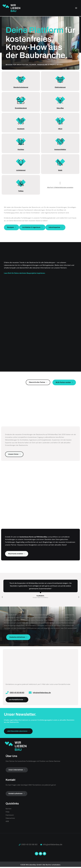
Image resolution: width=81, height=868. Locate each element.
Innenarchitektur (60, 149)
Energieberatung (21, 108)
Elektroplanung (60, 87)
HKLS (60, 129)
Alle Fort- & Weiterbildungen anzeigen (60, 187)
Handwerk (21, 129)
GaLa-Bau (60, 108)
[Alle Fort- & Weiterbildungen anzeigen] (60, 183)
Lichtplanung (21, 170)
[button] (2, 597)
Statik (60, 170)
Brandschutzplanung (21, 87)
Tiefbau (21, 191)
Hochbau (21, 149)
